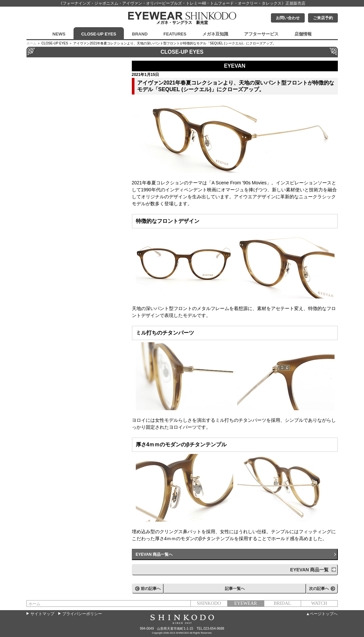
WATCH (319, 603)
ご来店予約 (323, 18)
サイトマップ (42, 614)
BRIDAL (282, 603)
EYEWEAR (245, 603)
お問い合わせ (288, 18)
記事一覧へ (235, 589)
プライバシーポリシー (82, 614)
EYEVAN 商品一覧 (309, 570)
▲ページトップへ (322, 614)
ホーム (31, 43)
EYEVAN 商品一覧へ (154, 554)
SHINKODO (209, 603)
